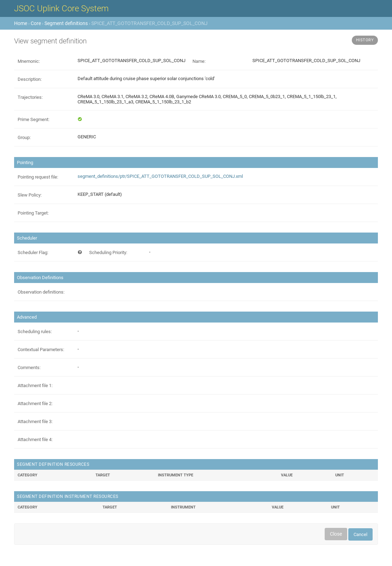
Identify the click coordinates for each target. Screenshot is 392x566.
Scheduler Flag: (33, 252)
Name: (199, 61)
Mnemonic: (29, 61)
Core (36, 23)
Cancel (360, 534)
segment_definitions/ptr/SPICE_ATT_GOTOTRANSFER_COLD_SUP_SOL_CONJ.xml (160, 176)
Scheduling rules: (35, 332)
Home (21, 23)
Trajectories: (30, 97)
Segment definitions (66, 23)
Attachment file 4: (35, 439)
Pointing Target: (33, 213)
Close (336, 534)
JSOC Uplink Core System (61, 8)
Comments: (29, 368)
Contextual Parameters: (41, 350)
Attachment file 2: (35, 404)
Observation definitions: (41, 292)
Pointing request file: (38, 177)
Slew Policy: (30, 195)
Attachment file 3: (35, 422)
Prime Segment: (33, 119)
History (365, 40)
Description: (30, 79)
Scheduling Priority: (108, 252)
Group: (24, 137)
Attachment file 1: (35, 386)
